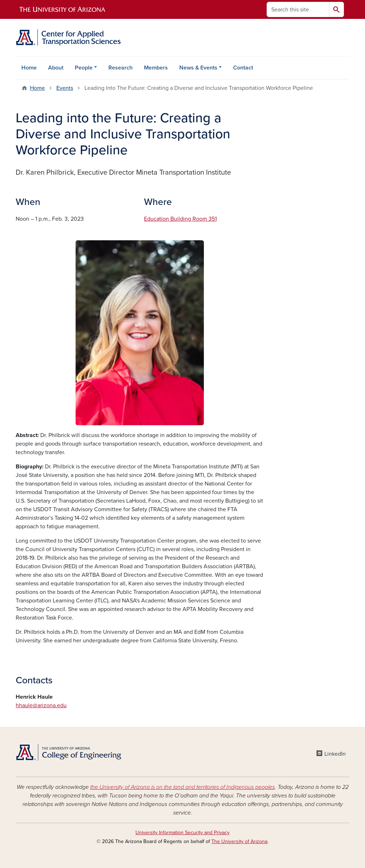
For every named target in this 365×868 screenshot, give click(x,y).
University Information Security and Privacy (182, 833)
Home (29, 68)
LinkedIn (335, 754)
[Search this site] (298, 9)
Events (65, 88)
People (84, 68)
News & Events (198, 68)
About (56, 68)
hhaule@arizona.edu (41, 705)
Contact (243, 68)
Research (120, 68)
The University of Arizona (239, 841)
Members (156, 68)
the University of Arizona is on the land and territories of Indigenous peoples (182, 787)
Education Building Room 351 (180, 219)
